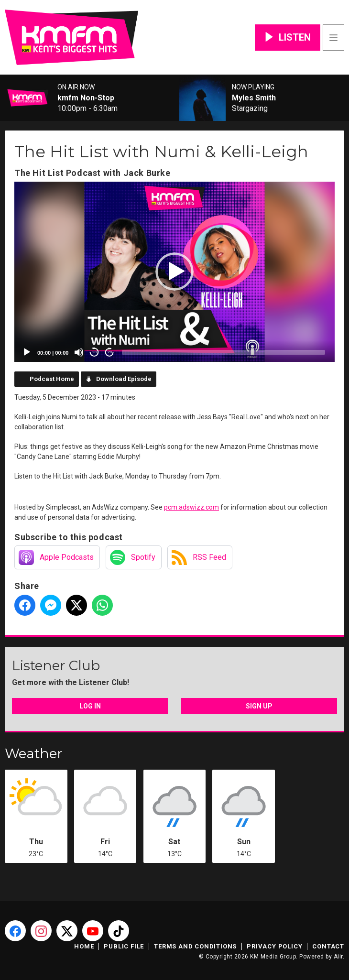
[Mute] (79, 352)
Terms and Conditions (195, 946)
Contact (328, 946)
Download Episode (124, 379)
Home (84, 946)
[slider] (224, 352)
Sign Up (259, 706)
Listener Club (56, 665)
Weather (34, 753)
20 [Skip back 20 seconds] (94, 352)
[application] (174, 272)
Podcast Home (52, 379)
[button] (174, 272)
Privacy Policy (274, 946)
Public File (124, 946)
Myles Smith (254, 98)
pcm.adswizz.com (191, 507)
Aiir (338, 957)
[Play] (27, 352)
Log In (90, 706)
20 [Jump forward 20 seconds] (110, 352)
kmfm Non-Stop (86, 98)
